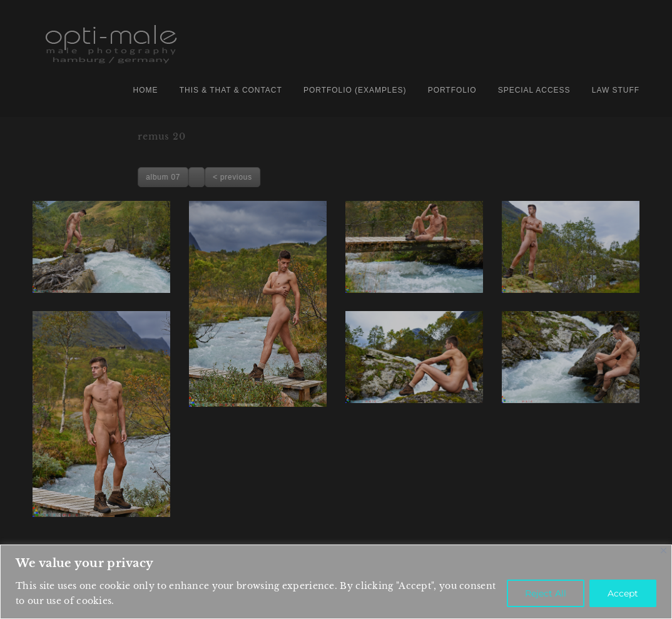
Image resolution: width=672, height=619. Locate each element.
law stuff (616, 90)
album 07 (373, 177)
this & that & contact (231, 90)
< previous (443, 177)
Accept (623, 593)
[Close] (664, 550)
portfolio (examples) (355, 90)
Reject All (546, 593)
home (146, 90)
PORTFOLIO (452, 90)
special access (534, 90)
